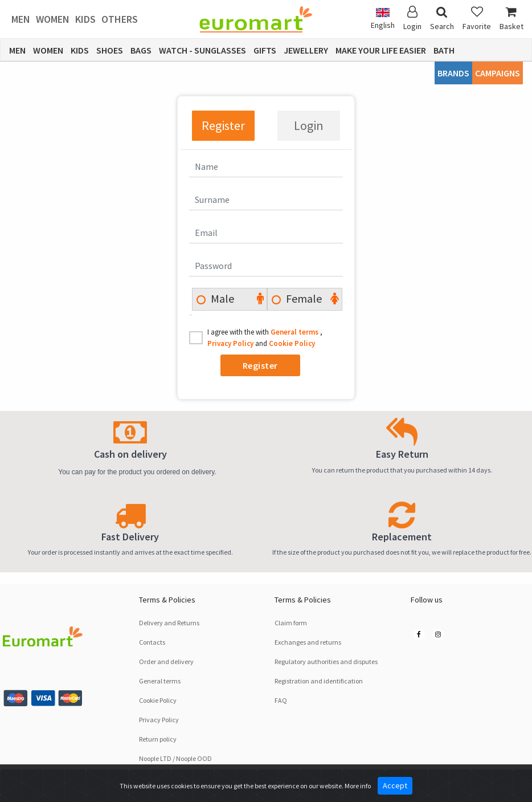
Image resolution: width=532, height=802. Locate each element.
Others (120, 19)
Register (223, 125)
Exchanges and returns (308, 642)
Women (53, 19)
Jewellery (306, 50)
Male (221, 298)
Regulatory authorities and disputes (326, 661)
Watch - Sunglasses (202, 50)
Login (309, 125)
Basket (511, 19)
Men (21, 19)
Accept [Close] (395, 785)
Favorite (477, 19)
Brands (453, 73)
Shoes (110, 50)
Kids (85, 19)
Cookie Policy (292, 343)
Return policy (158, 739)
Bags (141, 50)
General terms (295, 332)
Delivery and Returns (169, 623)
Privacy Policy (231, 343)
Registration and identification (319, 681)
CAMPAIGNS (498, 73)
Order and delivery (166, 661)
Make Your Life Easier (381, 50)
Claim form (291, 623)
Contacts (152, 642)
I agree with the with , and (265, 338)
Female (303, 298)
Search (442, 19)
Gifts (265, 50)
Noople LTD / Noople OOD (175, 758)
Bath (444, 50)
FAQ (281, 700)
